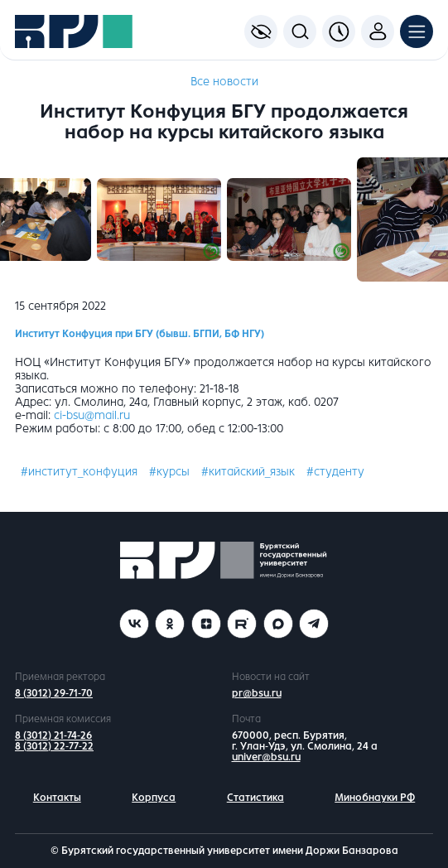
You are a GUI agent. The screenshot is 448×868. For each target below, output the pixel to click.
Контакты (57, 798)
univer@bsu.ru (266, 757)
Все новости (224, 82)
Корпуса (154, 798)
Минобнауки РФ (375, 798)
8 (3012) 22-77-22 (54, 746)
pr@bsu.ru (257, 693)
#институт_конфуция (79, 472)
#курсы (169, 472)
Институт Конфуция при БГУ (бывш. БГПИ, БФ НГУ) (140, 334)
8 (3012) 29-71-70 (54, 693)
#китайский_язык (248, 472)
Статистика (255, 798)
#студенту (335, 472)
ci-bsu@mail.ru (92, 415)
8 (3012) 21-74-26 (53, 735)
